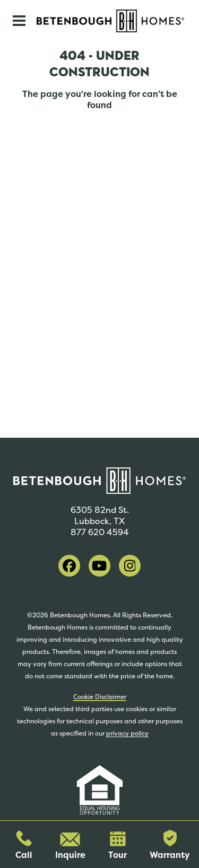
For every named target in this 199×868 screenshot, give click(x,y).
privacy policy (127, 733)
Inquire (70, 847)
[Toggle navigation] (19, 21)
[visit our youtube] (99, 566)
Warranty (170, 845)
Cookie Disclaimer (100, 697)
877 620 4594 (100, 532)
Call (24, 845)
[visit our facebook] (69, 566)
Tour (118, 846)
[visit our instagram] (130, 566)
